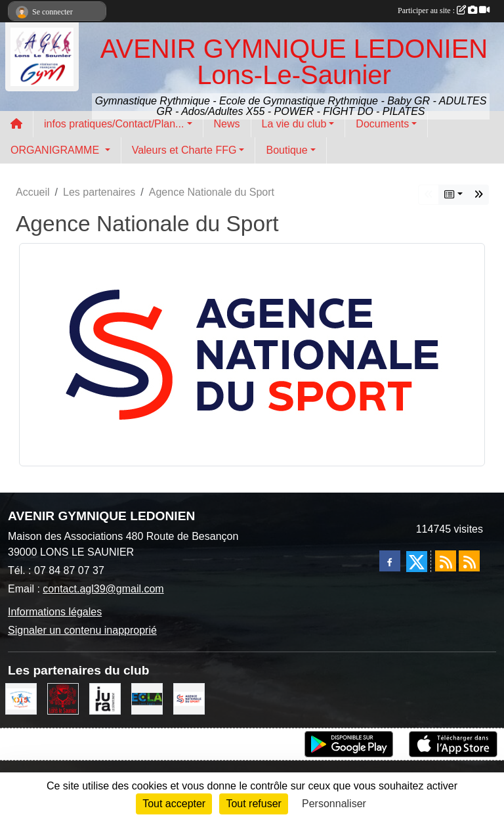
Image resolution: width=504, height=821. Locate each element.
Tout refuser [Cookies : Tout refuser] (253, 804)
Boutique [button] (286, 150)
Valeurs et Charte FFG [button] (184, 150)
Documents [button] (382, 124)
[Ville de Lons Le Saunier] (63, 698)
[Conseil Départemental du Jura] (105, 698)
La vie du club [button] (294, 124)
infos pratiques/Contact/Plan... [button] (114, 124)
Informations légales (55, 612)
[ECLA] (147, 698)
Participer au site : (444, 11)
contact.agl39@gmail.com (103, 589)
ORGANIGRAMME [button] (56, 150)
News (227, 124)
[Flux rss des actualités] (446, 561)
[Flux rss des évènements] (469, 561)
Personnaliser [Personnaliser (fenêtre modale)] (334, 804)
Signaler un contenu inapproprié (82, 630)
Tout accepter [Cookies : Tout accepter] (174, 804)
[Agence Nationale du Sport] (189, 698)
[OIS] (21, 698)
